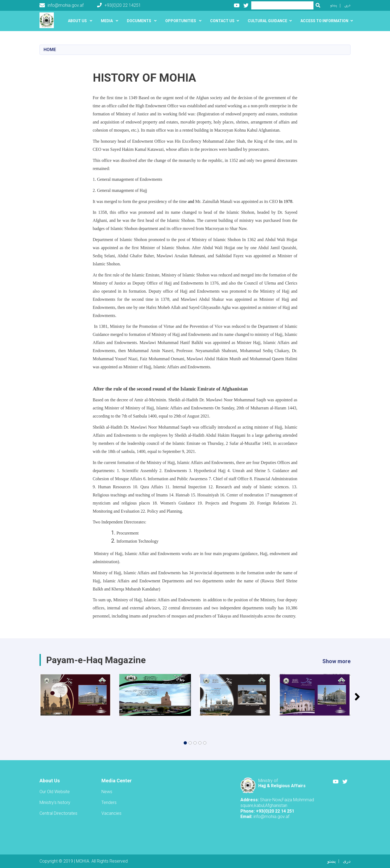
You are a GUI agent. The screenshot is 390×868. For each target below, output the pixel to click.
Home (50, 50)
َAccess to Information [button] (324, 21)
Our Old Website (55, 792)
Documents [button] (139, 21)
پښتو (334, 5)
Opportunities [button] (181, 21)
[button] (185, 743)
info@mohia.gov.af (62, 5)
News (107, 792)
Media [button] (107, 21)
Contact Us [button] (222, 21)
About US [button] (78, 21)
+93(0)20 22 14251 (119, 5)
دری (347, 5)
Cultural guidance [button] (267, 21)
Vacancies (111, 813)
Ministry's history (55, 802)
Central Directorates (58, 813)
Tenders (109, 802)
